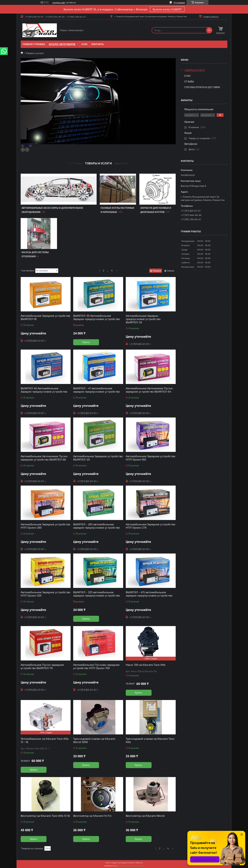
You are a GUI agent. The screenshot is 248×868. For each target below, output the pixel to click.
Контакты (98, 44)
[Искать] (209, 30)
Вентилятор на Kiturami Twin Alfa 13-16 (45, 816)
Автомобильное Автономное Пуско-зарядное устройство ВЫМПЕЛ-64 (150, 390)
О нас (85, 44)
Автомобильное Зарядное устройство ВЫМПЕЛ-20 (98, 458)
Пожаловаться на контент (131, 866)
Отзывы (189, 81)
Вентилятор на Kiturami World (145, 816)
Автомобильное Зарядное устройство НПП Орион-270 (151, 526)
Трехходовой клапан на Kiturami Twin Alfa (150, 740)
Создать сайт (59, 2)
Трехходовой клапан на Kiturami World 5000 (94, 740)
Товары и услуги (194, 70)
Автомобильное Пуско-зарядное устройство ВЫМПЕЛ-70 (42, 666)
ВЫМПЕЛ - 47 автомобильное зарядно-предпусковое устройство (97, 390)
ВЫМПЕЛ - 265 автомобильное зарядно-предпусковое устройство (97, 526)
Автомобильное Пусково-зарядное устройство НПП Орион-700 (96, 666)
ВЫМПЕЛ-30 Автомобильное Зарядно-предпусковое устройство (97, 317)
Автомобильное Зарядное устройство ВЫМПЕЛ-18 (45, 317)
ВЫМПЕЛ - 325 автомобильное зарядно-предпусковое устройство (97, 594)
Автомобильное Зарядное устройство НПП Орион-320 (45, 594)
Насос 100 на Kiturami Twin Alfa (146, 665)
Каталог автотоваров (62, 44)
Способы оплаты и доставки (202, 87)
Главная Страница (34, 44)
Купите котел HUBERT (167, 9)
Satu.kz (139, 862)
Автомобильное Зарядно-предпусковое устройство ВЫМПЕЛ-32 (143, 319)
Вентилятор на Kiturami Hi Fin (92, 816)
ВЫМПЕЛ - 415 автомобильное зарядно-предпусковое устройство (149, 594)
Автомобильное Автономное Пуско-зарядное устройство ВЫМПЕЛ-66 (45, 458)
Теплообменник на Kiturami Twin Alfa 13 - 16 (45, 740)
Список (171, 271)
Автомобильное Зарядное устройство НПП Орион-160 (151, 458)
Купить (86, 342)
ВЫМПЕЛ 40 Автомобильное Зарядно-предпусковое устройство (44, 390)
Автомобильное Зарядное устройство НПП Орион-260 (45, 526)
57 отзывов (179, 2)
